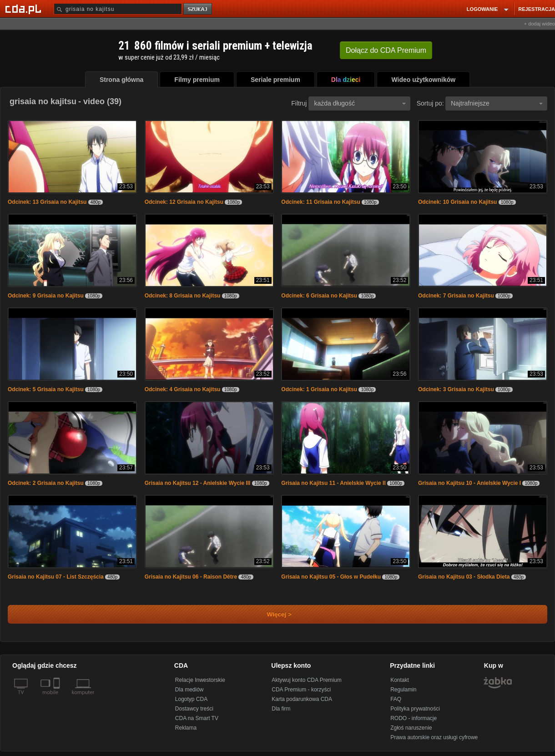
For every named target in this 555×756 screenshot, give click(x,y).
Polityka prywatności (415, 709)
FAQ (396, 699)
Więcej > (272, 614)
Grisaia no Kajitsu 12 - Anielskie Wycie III (198, 483)
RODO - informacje (414, 718)
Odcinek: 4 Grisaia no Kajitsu (183, 389)
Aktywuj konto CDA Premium (306, 680)
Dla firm (281, 709)
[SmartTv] (58, 698)
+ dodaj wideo (540, 24)
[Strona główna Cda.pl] (25, 9)
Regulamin (403, 690)
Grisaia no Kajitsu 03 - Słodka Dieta (464, 577)
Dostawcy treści (194, 709)
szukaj (198, 9)
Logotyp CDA (191, 699)
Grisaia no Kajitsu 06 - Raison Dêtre (191, 577)
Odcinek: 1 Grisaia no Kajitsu (319, 389)
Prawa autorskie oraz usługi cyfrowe (434, 737)
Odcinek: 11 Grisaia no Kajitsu (320, 202)
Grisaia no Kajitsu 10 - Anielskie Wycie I (469, 483)
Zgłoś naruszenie (411, 728)
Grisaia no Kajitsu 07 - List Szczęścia (56, 577)
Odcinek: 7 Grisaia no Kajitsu (456, 296)
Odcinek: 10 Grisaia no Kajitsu (457, 202)
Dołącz (386, 50)
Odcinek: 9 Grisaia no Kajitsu (46, 296)
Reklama (186, 728)
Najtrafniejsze (497, 103)
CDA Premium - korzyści (301, 690)
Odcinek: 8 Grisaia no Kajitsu (183, 296)
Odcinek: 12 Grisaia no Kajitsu (184, 202)
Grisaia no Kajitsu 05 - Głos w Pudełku (331, 577)
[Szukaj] (118, 9)
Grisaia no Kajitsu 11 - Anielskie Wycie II (333, 483)
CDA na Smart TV (197, 718)
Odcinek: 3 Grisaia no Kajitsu (456, 389)
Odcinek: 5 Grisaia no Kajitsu (46, 389)
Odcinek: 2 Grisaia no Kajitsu (46, 483)
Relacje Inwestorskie (200, 680)
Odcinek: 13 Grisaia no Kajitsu (47, 202)
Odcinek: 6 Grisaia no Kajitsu (319, 296)
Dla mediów (189, 690)
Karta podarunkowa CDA (302, 699)
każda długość (360, 103)
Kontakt (400, 680)
